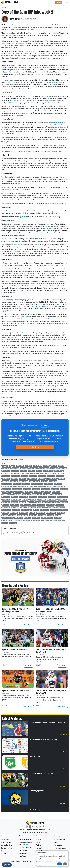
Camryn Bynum (6, 476)
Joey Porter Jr (32, 507)
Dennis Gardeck (7, 80)
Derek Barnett (15, 471)
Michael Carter (33, 476)
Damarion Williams (57, 123)
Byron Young (13, 523)
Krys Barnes (39, 72)
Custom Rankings (7, 848)
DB (7, 466)
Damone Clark (24, 317)
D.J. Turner (50, 239)
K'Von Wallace (20, 70)
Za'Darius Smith (17, 273)
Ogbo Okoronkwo (31, 273)
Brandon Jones (6, 497)
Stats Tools (22, 856)
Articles (4, 7)
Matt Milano (49, 165)
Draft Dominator (6, 842)
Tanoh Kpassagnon (62, 497)
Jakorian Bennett (48, 471)
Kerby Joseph (6, 381)
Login (44, 425)
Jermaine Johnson (57, 494)
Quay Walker (5, 401)
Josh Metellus (6, 502)
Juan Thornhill (33, 515)
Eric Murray (30, 502)
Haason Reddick (7, 87)
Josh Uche (58, 515)
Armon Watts (58, 518)
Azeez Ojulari (5, 505)
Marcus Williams (60, 125)
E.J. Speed (32, 513)
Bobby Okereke (15, 505)
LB (14, 466)
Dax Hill (37, 245)
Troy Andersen (14, 101)
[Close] (67, 852)
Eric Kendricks (52, 497)
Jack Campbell (18, 376)
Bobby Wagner (19, 518)
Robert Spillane (40, 513)
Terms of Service (28, 862)
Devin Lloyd (25, 500)
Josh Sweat (13, 515)
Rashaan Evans (17, 484)
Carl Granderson (6, 489)
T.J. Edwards (9, 211)
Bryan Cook (15, 479)
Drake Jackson (27, 494)
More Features (35, 810)
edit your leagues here (49, 441)
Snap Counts (23, 853)
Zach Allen (5, 351)
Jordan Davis (5, 481)
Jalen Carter (24, 476)
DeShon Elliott (53, 481)
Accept (59, 864)
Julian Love (33, 500)
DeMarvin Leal (6, 500)
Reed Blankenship (16, 474)
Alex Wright (57, 269)
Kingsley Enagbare (27, 414)
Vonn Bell (5, 177)
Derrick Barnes (6, 471)
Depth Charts (23, 850)
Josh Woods (9, 72)
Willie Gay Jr (14, 487)
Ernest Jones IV (24, 497)
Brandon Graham (60, 487)
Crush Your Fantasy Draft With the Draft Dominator (48, 722)
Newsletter (40, 848)
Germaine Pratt (48, 229)
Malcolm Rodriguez (35, 376)
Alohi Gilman (31, 487)
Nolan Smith (5, 513)
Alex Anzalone (40, 371)
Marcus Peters (6, 507)
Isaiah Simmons (45, 510)
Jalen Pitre (24, 507)
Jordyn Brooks (43, 474)
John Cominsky (9, 392)
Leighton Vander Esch (42, 319)
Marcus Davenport (52, 479)
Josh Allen (54, 466)
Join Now (58, 2)
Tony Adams (28, 466)
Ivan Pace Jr (50, 505)
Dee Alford (47, 96)
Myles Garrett (49, 271)
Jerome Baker (54, 468)
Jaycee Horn (6, 204)
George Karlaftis (42, 497)
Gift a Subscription (60, 848)
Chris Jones (15, 497)
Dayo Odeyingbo (54, 502)
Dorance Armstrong (36, 306)
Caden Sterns (24, 345)
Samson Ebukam (24, 481)
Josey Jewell (6, 333)
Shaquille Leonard (16, 500)
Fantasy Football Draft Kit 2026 (41, 774)
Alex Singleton (21, 333)
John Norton (15, 19)
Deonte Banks (63, 468)
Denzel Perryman (59, 505)
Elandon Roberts (6, 510)
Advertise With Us (59, 839)
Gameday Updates (37, 791)
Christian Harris (45, 489)
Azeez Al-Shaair (6, 468)
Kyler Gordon (24, 217)
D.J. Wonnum (45, 520)
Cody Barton (32, 471)
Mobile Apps (58, 845)
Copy (7, 532)
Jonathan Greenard (17, 489)
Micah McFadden (52, 500)
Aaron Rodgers (16, 510)
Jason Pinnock (15, 507)
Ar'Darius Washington (22, 145)
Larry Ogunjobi (64, 502)
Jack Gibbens (22, 487)
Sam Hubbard (56, 492)
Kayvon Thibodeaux (23, 515)
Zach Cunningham (32, 479)
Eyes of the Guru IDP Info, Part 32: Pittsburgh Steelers (17, 610)
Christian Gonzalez (41, 487)
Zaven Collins (52, 82)
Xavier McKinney (62, 500)
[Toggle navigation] (67, 2)
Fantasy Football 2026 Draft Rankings (44, 739)
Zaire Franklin (26, 484)
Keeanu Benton (6, 474)
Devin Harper (36, 489)
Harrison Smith (64, 510)
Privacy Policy (15, 862)
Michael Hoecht (20, 492)
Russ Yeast (5, 523)
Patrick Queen (6, 151)
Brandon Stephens (60, 127)
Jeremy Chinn (6, 187)
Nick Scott (17, 245)
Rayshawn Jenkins (37, 494)
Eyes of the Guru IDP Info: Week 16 (17, 690)
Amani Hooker (38, 492)
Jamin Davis (61, 479)
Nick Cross (22, 479)
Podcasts (39, 845)
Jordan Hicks (64, 489)
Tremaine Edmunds (26, 211)
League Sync (5, 839)
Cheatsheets (5, 851)
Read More (28, 625)
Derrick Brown (47, 179)
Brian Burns (60, 474)
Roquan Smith (25, 151)
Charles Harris (62, 389)
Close (65, 864)
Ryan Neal (45, 502)
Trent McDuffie (42, 500)
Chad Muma (22, 502)
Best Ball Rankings (25, 847)
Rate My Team (35, 757)
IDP (3, 466)
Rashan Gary (6, 412)
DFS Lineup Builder (25, 839)
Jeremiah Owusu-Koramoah (38, 286)
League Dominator (7, 845)
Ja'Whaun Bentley (59, 471)
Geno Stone (5, 145)
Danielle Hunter (17, 494)
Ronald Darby (10, 129)
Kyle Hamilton (6, 137)
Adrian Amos (15, 468)
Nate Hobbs (11, 492)
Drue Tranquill (42, 515)
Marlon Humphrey (28, 125)
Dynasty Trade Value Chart (26, 843)
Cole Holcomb (29, 492)
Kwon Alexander (38, 466)
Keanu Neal (38, 502)
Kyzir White (40, 70)
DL (10, 466)
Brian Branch (6, 363)
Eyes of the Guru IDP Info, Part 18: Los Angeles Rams (50, 610)
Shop (55, 842)
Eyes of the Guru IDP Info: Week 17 (17, 650)
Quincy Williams (35, 520)
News (38, 842)
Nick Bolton (26, 474)
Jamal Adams (20, 466)
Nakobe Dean (14, 481)
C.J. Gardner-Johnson (37, 386)
